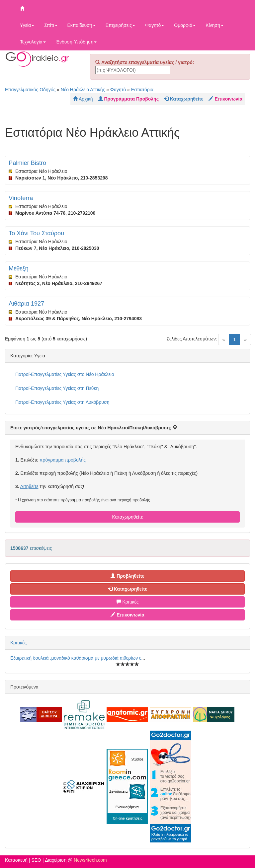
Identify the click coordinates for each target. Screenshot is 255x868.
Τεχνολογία (33, 42)
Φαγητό (155, 25)
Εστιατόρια (142, 90)
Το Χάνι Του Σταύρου (36, 233)
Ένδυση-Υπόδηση (76, 42)
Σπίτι (51, 25)
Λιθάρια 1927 (26, 304)
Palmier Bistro (27, 163)
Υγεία (27, 25)
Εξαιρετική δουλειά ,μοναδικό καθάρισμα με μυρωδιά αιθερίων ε (76, 658)
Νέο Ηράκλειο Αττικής (83, 90)
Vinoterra (21, 198)
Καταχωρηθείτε (127, 517)
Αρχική (83, 99)
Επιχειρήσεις (120, 25)
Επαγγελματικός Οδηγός (30, 90)
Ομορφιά (185, 25)
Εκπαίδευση (82, 25)
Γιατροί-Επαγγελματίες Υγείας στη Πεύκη (57, 388)
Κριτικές (128, 602)
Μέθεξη (19, 268)
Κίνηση (214, 25)
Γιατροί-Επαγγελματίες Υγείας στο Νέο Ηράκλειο (65, 374)
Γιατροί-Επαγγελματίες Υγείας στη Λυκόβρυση (62, 402)
